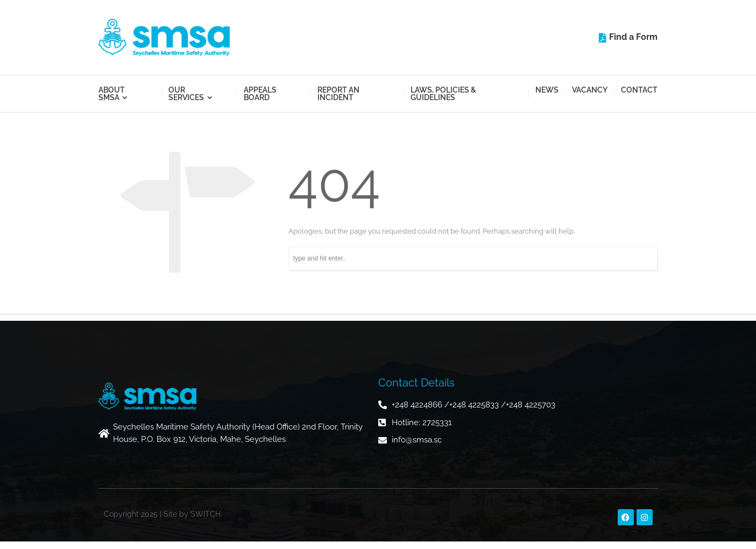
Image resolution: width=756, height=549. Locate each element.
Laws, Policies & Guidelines (443, 94)
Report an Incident (338, 94)
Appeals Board (260, 94)
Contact (639, 90)
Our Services (186, 94)
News (547, 90)
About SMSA (112, 94)
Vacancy (590, 90)
